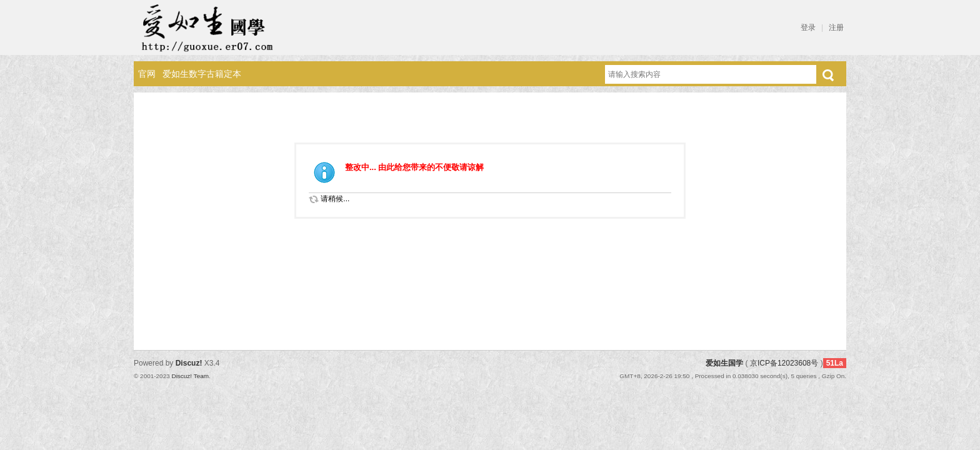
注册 (836, 27)
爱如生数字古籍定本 (202, 74)
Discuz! (189, 363)
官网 (147, 74)
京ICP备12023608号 (784, 363)
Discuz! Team (190, 376)
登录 (808, 27)
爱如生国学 (724, 363)
